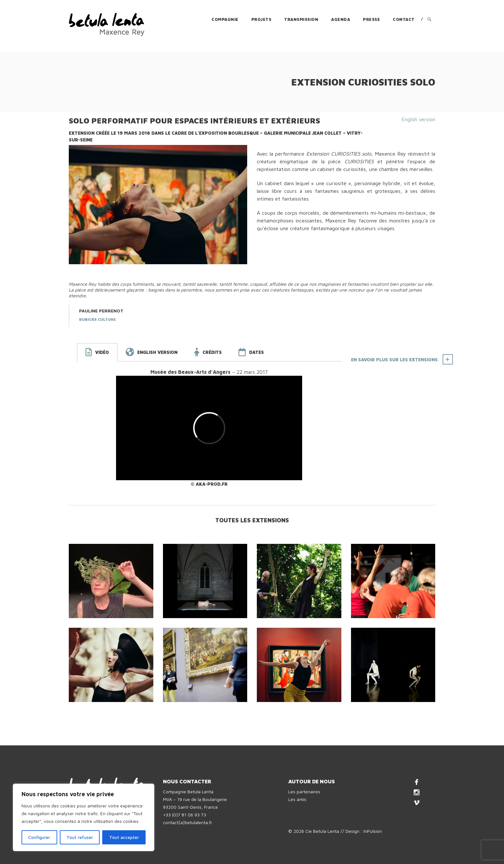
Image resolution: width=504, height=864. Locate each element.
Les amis (297, 799)
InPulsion (373, 831)
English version (418, 119)
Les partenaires (304, 792)
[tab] (97, 352)
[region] (84, 817)
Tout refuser (80, 837)
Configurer (39, 837)
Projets (261, 19)
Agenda (341, 19)
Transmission (301, 19)
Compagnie (225, 19)
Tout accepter (124, 837)
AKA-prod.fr (212, 484)
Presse (371, 19)
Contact (404, 19)
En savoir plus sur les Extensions (394, 360)
